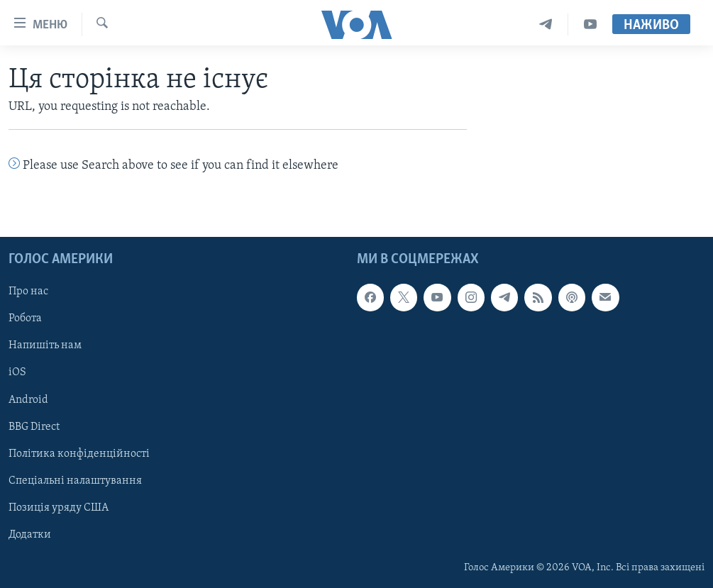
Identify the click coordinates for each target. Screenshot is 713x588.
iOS (17, 372)
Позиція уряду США (59, 507)
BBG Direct (34, 426)
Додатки (30, 534)
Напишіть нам (45, 345)
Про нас (28, 292)
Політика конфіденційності (79, 453)
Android (28, 399)
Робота (25, 318)
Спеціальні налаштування (75, 480)
